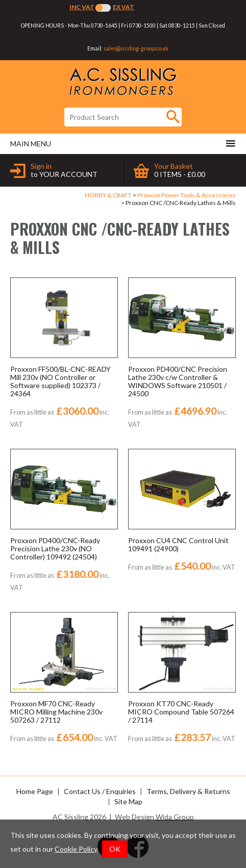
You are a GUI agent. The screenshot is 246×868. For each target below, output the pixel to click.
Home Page (35, 791)
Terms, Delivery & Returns (188, 791)
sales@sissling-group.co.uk (136, 48)
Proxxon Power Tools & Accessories (187, 195)
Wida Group (175, 817)
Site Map (128, 801)
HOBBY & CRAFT (108, 195)
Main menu (123, 143)
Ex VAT (124, 7)
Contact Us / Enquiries (100, 791)
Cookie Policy (76, 849)
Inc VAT (82, 7)
